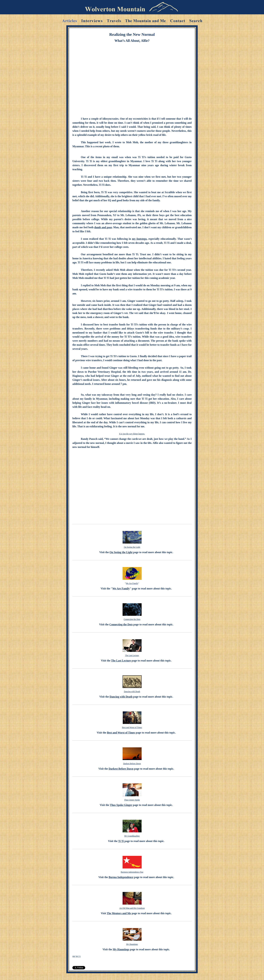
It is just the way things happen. (132, 434)
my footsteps (139, 239)
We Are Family (132, 583)
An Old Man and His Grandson (132, 908)
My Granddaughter (132, 836)
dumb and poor (103, 227)
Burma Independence (121, 877)
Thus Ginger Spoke (132, 800)
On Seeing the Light (132, 547)
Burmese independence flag (132, 872)
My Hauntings (132, 944)
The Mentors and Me (119, 913)
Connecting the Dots (132, 619)
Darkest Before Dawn (132, 764)
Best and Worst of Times (132, 727)
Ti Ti (121, 841)
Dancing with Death (132, 692)
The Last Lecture (132, 655)
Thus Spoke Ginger (121, 805)
